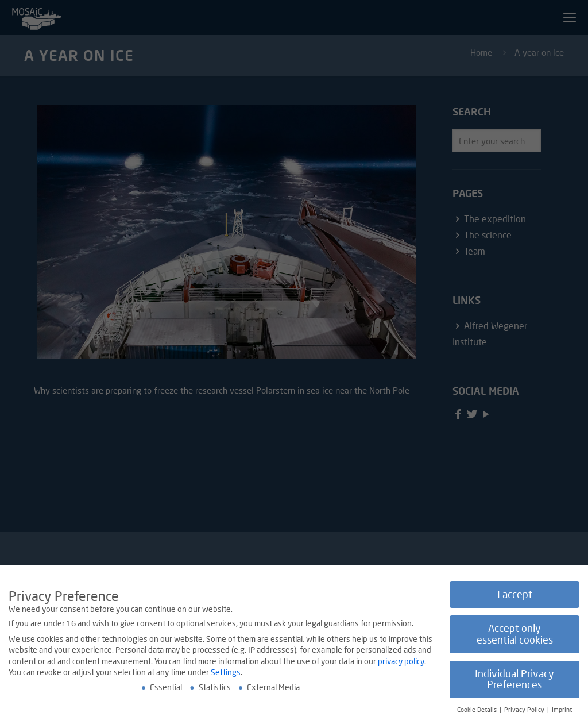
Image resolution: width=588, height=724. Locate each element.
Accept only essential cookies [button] (515, 635)
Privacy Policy (525, 710)
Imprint (562, 710)
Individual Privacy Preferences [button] (514, 680)
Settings (226, 673)
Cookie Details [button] (478, 710)
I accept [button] (515, 595)
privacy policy (401, 662)
